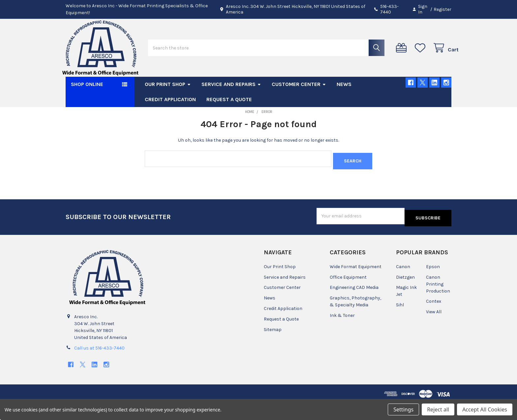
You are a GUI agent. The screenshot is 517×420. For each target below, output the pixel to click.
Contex (434, 318)
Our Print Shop (168, 105)
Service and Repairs (231, 105)
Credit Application (170, 120)
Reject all (438, 409)
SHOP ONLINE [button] (87, 105)
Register (442, 9)
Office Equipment (348, 294)
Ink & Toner (342, 333)
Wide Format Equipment (356, 283)
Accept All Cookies (485, 409)
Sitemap (273, 347)
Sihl (400, 322)
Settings (403, 409)
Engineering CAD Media (354, 305)
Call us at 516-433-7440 (99, 365)
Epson (433, 283)
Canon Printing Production (438, 301)
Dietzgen (405, 294)
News (344, 105)
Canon (403, 283)
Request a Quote (229, 120)
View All (434, 329)
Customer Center (299, 105)
